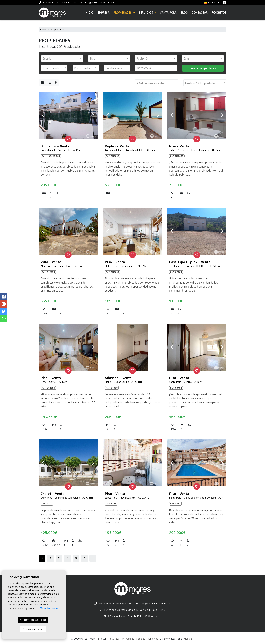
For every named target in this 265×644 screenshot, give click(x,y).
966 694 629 (51, 2)
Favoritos (219, 13)
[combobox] (62, 58)
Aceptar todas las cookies (33, 620)
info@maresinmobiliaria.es (100, 2)
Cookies (141, 639)
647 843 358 (68, 2)
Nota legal (115, 639)
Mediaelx (189, 639)
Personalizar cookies (33, 629)
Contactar (200, 13)
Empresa (103, 13)
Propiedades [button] (124, 13)
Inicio (89, 13)
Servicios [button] (148, 13)
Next (93, 115)
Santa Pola (168, 13)
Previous (43, 115)
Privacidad (128, 639)
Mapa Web (153, 639)
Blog (184, 13)
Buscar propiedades (203, 68)
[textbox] (63, 58)
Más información (50, 608)
